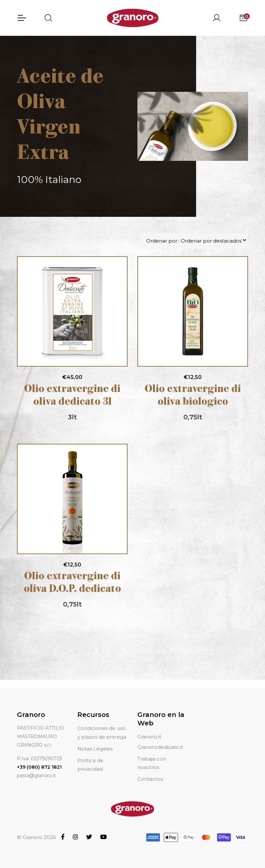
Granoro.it (149, 737)
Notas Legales (95, 749)
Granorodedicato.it (160, 747)
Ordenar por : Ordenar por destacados (194, 241)
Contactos (150, 779)
